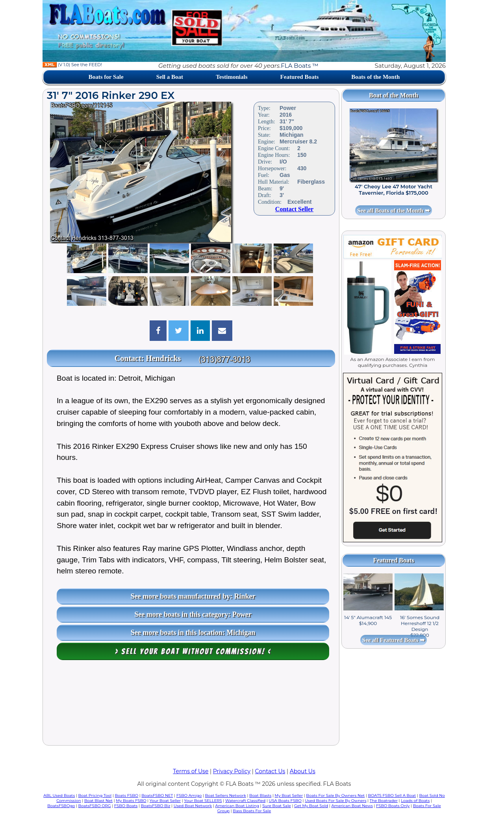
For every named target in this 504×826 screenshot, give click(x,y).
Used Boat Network (193, 806)
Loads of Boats (415, 801)
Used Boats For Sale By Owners (335, 801)
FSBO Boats (126, 806)
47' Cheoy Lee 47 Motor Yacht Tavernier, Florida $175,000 (394, 190)
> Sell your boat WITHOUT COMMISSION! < (193, 651)
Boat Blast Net (98, 801)
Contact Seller (294, 209)
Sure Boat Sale (277, 806)
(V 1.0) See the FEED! (72, 65)
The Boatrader (384, 801)
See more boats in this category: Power (193, 614)
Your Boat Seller (165, 801)
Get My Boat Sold (311, 806)
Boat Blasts (260, 795)
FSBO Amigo (189, 795)
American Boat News (352, 806)
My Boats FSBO (131, 801)
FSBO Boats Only (393, 806)
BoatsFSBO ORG (95, 806)
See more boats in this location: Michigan (193, 633)
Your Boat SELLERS (203, 801)
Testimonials (232, 77)
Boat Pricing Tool (95, 795)
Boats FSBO (127, 795)
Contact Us (270, 771)
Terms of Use (191, 771)
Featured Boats (300, 77)
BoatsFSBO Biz (156, 806)
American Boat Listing (237, 806)
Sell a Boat (170, 77)
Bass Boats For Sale (252, 811)
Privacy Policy (232, 771)
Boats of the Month (375, 77)
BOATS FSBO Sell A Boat (392, 795)
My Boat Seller (289, 795)
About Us (303, 771)
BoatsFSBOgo (61, 806)
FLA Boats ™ (299, 66)
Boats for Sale (106, 77)
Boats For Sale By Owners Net (335, 795)
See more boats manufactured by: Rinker (193, 596)
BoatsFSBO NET (157, 795)
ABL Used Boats (59, 795)
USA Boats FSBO (285, 801)
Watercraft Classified (245, 801)
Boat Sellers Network (225, 795)
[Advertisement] (191, 705)
